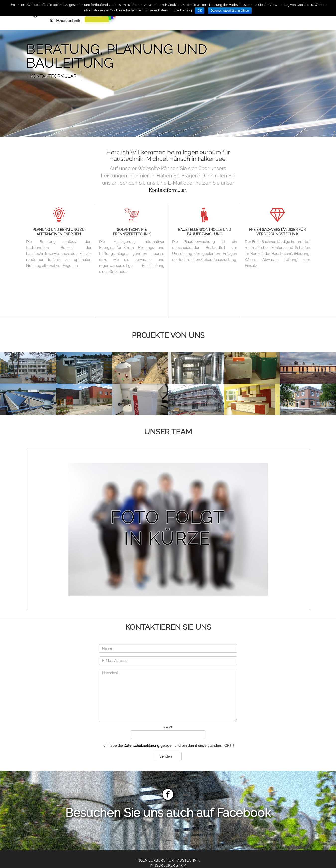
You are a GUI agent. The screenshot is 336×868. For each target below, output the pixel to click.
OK (200, 11)
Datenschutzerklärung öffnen (230, 11)
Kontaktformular (53, 76)
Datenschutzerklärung (141, 746)
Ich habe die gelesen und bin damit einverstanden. (168, 746)
